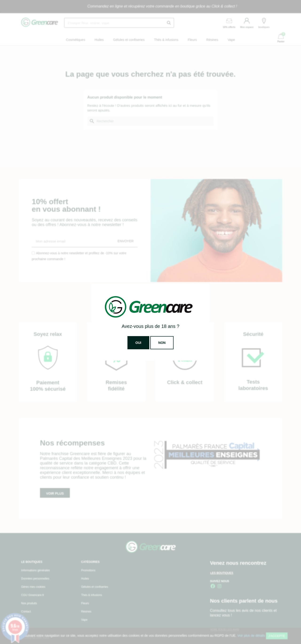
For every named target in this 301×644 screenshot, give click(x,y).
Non (162, 343)
